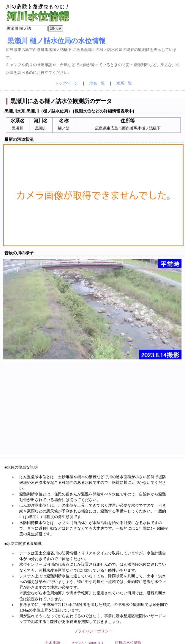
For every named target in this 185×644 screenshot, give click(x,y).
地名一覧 (97, 83)
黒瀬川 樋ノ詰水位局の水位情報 (56, 41)
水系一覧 (124, 83)
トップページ (66, 83)
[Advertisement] (93, 413)
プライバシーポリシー (93, 631)
